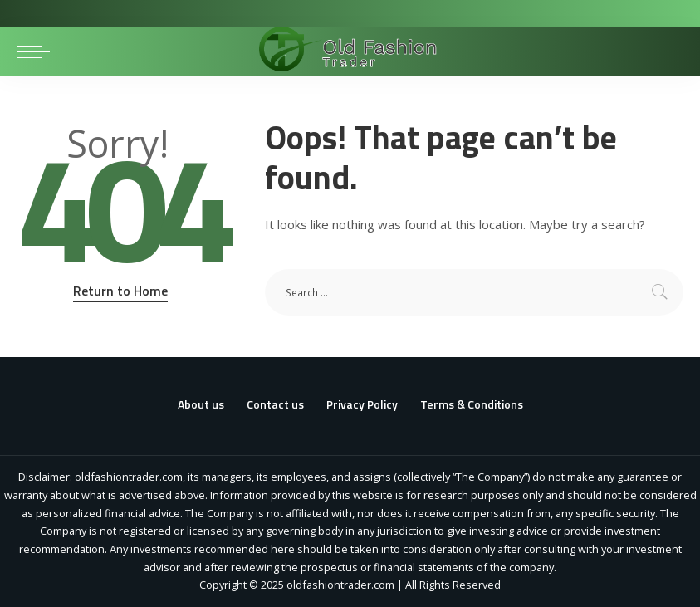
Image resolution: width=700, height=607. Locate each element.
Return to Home (120, 291)
